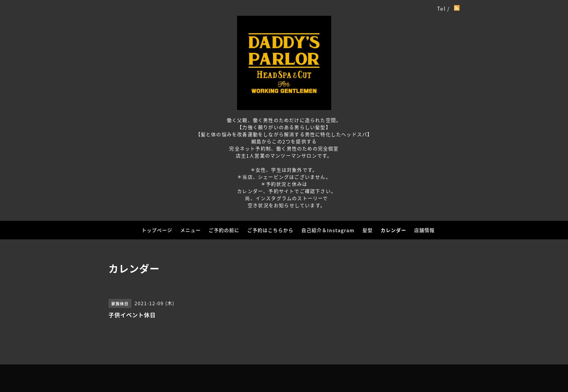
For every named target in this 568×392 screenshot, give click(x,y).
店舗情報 (424, 230)
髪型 (368, 230)
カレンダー (393, 230)
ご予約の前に (224, 230)
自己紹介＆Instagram (328, 230)
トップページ (157, 230)
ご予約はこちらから (270, 230)
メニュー (191, 230)
